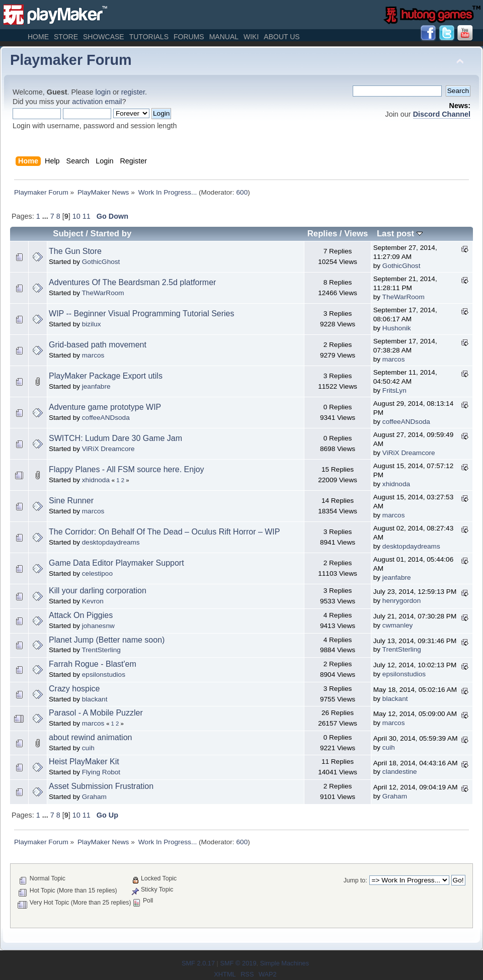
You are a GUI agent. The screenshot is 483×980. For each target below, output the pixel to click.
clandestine (400, 772)
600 (242, 192)
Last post (400, 234)
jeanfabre (96, 386)
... (46, 216)
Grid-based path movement (98, 345)
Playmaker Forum (71, 60)
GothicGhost (101, 262)
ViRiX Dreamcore (108, 449)
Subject (68, 234)
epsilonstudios (104, 675)
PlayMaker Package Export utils (106, 376)
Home (38, 37)
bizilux (92, 324)
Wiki (251, 37)
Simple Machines (285, 963)
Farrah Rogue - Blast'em (93, 664)
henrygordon (401, 601)
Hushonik (397, 328)
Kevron (93, 601)
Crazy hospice (74, 689)
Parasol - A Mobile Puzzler (96, 713)
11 (87, 216)
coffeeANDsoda (106, 418)
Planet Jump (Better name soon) (107, 640)
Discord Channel (442, 114)
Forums (189, 37)
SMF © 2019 (238, 963)
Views (356, 234)
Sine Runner (71, 501)
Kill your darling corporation (98, 591)
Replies (322, 234)
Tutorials (149, 37)
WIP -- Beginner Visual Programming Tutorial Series (141, 314)
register (133, 92)
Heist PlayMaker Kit (84, 762)
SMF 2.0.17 (198, 963)
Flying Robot (101, 772)
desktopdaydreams (111, 542)
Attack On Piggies (81, 615)
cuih (88, 748)
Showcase (104, 37)
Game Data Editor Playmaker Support (116, 563)
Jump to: (355, 880)
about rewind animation (90, 737)
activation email (97, 102)
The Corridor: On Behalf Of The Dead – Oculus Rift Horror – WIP (164, 532)
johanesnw (98, 626)
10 (76, 216)
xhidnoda (96, 480)
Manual (224, 37)
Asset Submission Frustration (101, 786)
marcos (93, 355)
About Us (281, 37)
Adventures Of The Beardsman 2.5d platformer (132, 282)
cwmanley (397, 625)
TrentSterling (101, 650)
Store (66, 37)
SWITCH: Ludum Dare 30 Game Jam (115, 438)
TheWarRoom (103, 293)
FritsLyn (394, 390)
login (103, 92)
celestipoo (97, 573)
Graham (94, 797)
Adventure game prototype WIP (105, 407)
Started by (111, 234)
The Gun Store (75, 251)
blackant (95, 699)
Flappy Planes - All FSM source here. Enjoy (127, 469)
